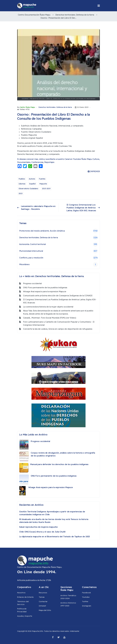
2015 (21, 193)
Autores (32, 179)
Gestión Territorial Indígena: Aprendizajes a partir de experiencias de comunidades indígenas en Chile (52, 513)
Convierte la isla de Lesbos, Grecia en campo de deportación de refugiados (58, 329)
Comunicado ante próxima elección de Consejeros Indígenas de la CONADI (58, 296)
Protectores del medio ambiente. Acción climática (58, 231)
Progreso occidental (32, 283)
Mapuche (43, 184)
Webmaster (75, 631)
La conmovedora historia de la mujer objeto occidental (48, 307)
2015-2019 (46, 189)
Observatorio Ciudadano (28, 189)
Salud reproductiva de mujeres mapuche (38, 527)
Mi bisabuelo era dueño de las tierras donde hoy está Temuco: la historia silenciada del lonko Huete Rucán (54, 521)
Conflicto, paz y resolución (58, 258)
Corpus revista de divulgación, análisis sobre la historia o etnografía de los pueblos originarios (63, 454)
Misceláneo (58, 264)
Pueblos (22, 179)
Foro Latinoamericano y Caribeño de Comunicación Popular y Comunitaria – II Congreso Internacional (59, 323)
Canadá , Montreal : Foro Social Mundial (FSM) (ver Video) (50, 318)
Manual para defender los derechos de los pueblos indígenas (59, 464)
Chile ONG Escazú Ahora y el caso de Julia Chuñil (42, 532)
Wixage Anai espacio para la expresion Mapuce (45, 291)
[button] (99, 6)
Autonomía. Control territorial (58, 244)
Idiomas (22, 184)
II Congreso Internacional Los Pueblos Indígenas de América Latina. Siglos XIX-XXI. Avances (60, 301)
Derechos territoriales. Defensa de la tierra (55, 107)
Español (32, 184)
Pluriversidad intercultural (58, 251)
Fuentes (42, 179)
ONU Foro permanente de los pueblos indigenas (45, 288)
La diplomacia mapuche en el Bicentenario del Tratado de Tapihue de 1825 (55, 537)
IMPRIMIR (94, 171)
